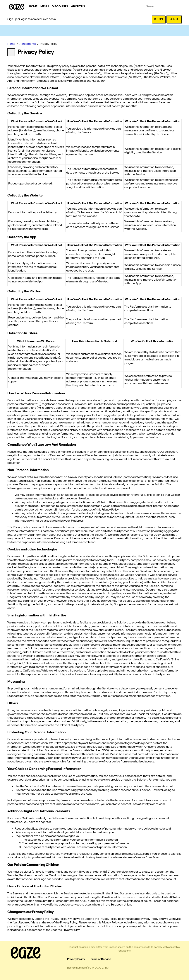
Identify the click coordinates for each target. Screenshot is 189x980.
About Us (78, 7)
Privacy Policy (76, 959)
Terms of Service (100, 959)
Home (33, 7)
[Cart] (178, 7)
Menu (45, 7)
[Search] (158, 7)
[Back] (11, 52)
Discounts (60, 7)
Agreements (28, 44)
